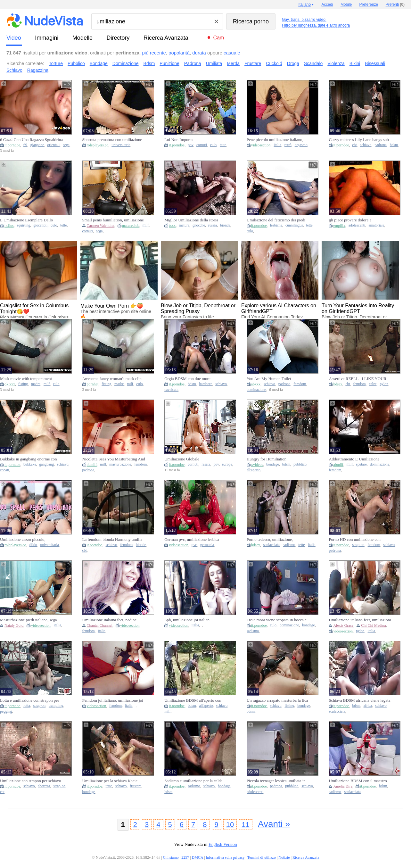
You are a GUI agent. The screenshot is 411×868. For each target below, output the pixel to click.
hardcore (205, 384)
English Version (223, 844)
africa (368, 706)
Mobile (346, 4)
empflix (339, 226)
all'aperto (254, 470)
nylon (384, 384)
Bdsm (149, 63)
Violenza (336, 63)
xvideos (257, 465)
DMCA (197, 857)
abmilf (92, 465)
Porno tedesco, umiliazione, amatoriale (270, 540)
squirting (24, 225)
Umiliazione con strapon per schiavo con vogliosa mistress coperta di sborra (31, 781)
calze (373, 384)
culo (213, 145)
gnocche (199, 225)
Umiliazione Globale (182, 459)
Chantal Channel (100, 625)
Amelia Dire (343, 786)
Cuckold (274, 63)
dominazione (256, 390)
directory (118, 38)
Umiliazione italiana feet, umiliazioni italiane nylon (360, 620)
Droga (293, 63)
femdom (300, 384)
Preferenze (369, 4)
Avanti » (274, 824)
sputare (361, 464)
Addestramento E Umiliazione (354, 459)
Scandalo (313, 63)
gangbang (47, 464)
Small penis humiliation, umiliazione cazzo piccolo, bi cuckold (113, 220)
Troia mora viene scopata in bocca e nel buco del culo (277, 620)
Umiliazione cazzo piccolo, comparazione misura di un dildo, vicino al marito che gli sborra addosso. (28, 540)
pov (190, 145)
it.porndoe (12, 145)
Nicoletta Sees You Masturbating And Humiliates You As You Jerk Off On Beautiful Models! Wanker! (114, 459)
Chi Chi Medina (373, 625)
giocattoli (40, 225)
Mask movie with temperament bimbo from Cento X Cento (26, 379)
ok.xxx (10, 384)
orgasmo (301, 145)
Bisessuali (375, 63)
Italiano (304, 4)
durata (199, 53)
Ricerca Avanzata (166, 38)
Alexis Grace (343, 625)
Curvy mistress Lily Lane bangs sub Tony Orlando (359, 140)
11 (245, 825)
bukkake (30, 464)
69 (25, 145)
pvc (194, 545)
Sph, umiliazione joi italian (187, 620)
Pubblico (76, 63)
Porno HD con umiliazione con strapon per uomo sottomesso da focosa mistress (356, 540)
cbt (354, 145)
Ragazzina (38, 70)
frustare (136, 786)
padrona (381, 145)
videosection (261, 145)
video (14, 38)
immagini (47, 38)
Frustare (253, 63)
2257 (185, 857)
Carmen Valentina (101, 226)
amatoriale (376, 225)
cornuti (202, 145)
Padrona (193, 63)
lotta (27, 706)
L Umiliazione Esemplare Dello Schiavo (26, 220)
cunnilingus (294, 225)
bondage (273, 464)
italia (277, 145)
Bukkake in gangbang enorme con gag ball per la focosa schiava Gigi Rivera (29, 459)
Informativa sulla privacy (225, 857)
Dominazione (126, 63)
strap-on (358, 545)
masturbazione (120, 464)
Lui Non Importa (178, 140)
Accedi (327, 4)
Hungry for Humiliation (267, 459)
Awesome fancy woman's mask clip (112, 379)
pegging (6, 711)
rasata (206, 464)
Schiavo (14, 70)
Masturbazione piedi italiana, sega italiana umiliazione (29, 620)
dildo (33, 545)
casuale (232, 53)
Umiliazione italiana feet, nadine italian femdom (110, 620)
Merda (233, 63)
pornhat (93, 384)
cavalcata (171, 390)
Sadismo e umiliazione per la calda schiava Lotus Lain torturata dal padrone (193, 781)
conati (5, 470)
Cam (218, 38)
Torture (56, 63)
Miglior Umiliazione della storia (191, 220)
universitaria (121, 145)
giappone (37, 145)
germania (207, 545)
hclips (9, 226)
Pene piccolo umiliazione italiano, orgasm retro (275, 140)
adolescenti (357, 225)
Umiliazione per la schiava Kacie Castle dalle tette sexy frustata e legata (110, 781)
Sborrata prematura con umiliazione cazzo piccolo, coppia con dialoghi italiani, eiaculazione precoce (112, 140)
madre (36, 384)
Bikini (355, 63)
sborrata (44, 786)
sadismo (289, 545)
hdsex (338, 384)
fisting (23, 384)
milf (146, 225)
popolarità (179, 53)
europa (227, 464)
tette (223, 145)
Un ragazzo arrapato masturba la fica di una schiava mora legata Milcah (277, 700)
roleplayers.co (98, 145)
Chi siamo (171, 857)
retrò (288, 145)
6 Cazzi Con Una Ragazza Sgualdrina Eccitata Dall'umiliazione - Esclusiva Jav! (31, 140)
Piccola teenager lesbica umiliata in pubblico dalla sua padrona (276, 781)
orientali (53, 145)
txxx (172, 226)
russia (213, 225)
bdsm (394, 145)
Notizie (284, 857)
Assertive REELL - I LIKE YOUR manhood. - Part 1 (358, 379)
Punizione (169, 63)
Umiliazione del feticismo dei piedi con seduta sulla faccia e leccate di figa (276, 220)
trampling (56, 706)
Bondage (99, 63)
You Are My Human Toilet (269, 379)
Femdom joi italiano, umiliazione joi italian (113, 700)
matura (184, 225)
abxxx (256, 384)
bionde (225, 225)
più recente (154, 53)
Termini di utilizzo (262, 857)
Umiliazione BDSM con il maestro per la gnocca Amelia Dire (358, 781)
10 (230, 825)
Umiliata (214, 63)
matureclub (131, 226)
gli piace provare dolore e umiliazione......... (350, 220)
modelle (82, 38)
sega (66, 145)
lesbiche (276, 225)
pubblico (300, 464)
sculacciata (271, 545)
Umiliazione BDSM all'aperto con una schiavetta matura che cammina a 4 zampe (196, 700)
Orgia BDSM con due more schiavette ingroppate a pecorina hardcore (191, 379)
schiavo (366, 145)
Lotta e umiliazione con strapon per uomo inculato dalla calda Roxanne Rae (29, 700)
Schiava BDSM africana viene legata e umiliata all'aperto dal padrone (359, 700)
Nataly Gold (14, 625)
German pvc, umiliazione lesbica (192, 539)
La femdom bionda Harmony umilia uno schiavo (112, 540)
